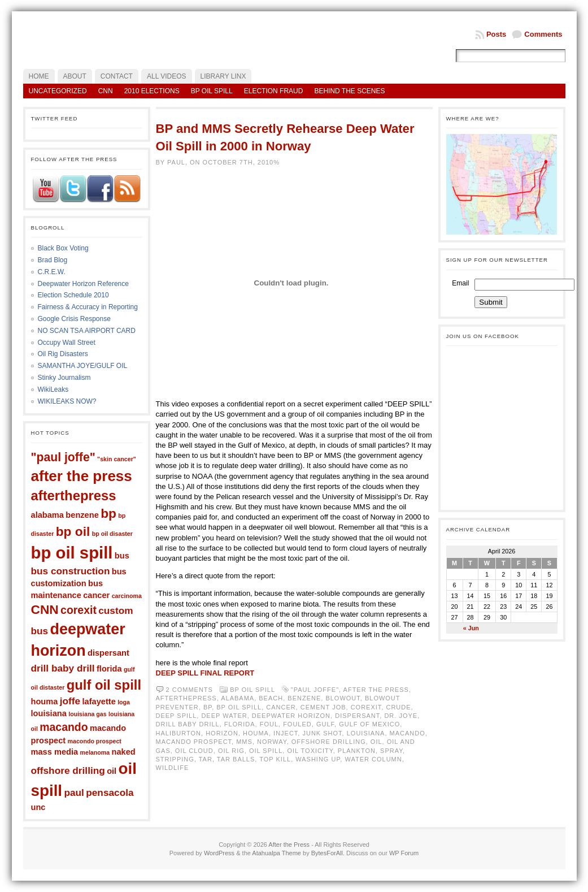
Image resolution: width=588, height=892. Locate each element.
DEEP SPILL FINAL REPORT (205, 673)
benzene (82, 515)
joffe (70, 701)
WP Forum (404, 853)
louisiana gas (88, 714)
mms (244, 742)
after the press (82, 476)
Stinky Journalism (64, 378)
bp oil (73, 531)
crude (398, 707)
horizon (222, 733)
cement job (323, 707)
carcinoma (127, 596)
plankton (357, 751)
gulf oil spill (104, 685)
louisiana (49, 713)
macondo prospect (95, 741)
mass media (55, 752)
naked (124, 752)
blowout (343, 698)
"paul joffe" (63, 457)
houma (45, 702)
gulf (325, 724)
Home (39, 76)
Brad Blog (53, 260)
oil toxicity (310, 751)
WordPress (219, 853)
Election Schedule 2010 (73, 295)
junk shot (322, 733)
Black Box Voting (63, 248)
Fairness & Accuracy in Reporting (88, 307)
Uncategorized (58, 91)
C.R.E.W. (52, 272)
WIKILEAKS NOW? (67, 401)
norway (272, 742)
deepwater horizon (291, 716)
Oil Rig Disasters (63, 354)
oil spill (266, 751)
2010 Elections (152, 91)
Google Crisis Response (74, 319)
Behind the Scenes (349, 91)
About (75, 76)
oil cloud (194, 751)
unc (38, 807)
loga (124, 702)
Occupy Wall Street (67, 343)
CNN (106, 91)
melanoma (95, 752)
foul (269, 724)
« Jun (471, 628)
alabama (47, 515)
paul (74, 793)
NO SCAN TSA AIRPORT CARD (87, 331)
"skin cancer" (117, 459)
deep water (224, 716)
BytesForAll (327, 853)
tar (206, 759)
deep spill (177, 716)
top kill (275, 759)
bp (108, 513)
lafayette (99, 702)
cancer (96, 595)
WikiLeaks (53, 389)
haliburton (179, 733)
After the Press (289, 845)
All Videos (167, 76)
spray (391, 751)
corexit (79, 610)
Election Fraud (274, 91)
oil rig (231, 751)
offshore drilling (68, 770)
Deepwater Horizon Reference (83, 284)
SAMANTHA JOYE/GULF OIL (83, 366)
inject (286, 733)
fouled (297, 724)
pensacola (110, 793)
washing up (318, 759)
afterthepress (74, 495)
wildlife (173, 768)
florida (109, 669)
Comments (543, 34)
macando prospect (194, 742)
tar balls (236, 759)
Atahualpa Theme (276, 853)
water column (373, 759)
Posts (496, 34)
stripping (175, 759)
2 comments (190, 690)
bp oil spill (72, 553)
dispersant (108, 653)
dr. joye (401, 716)
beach (271, 698)
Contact (117, 76)
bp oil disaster (112, 534)
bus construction (71, 571)
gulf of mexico (369, 724)
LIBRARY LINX (223, 76)
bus (122, 556)
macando (64, 727)
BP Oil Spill (212, 91)
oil (112, 771)
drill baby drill (63, 668)
